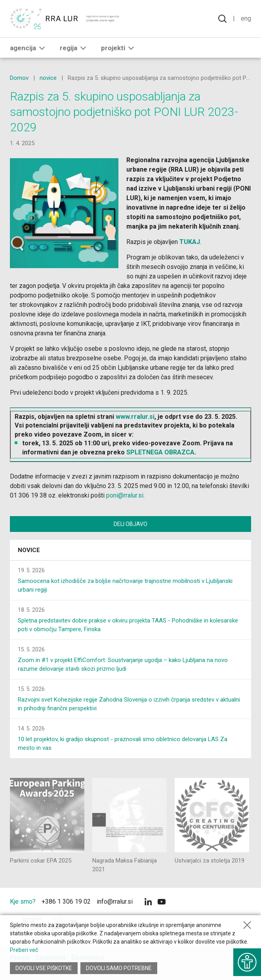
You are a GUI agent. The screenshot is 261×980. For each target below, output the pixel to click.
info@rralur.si (115, 901)
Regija (74, 48)
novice (48, 78)
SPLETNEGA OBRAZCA (160, 452)
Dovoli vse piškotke (44, 968)
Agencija (29, 48)
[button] (42, 48)
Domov (19, 78)
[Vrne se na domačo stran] (65, 19)
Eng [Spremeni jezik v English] (246, 18)
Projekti (119, 48)
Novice (29, 550)
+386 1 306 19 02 (66, 901)
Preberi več (24, 950)
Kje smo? (23, 901)
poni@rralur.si (125, 495)
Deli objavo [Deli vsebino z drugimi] (130, 524)
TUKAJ (190, 242)
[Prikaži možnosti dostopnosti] (247, 962)
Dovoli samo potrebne (119, 968)
